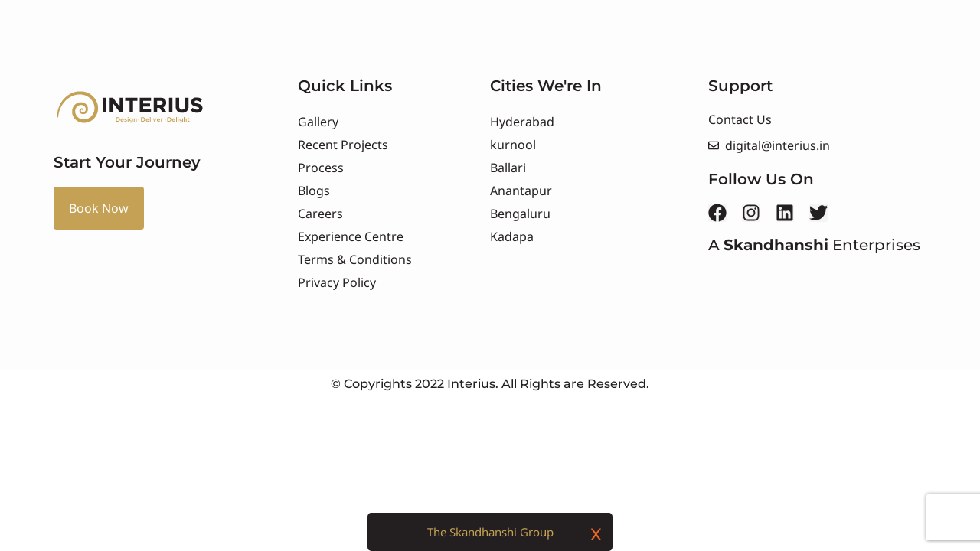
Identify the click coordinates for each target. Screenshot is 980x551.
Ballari (508, 168)
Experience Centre (351, 236)
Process (321, 168)
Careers (320, 214)
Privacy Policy (337, 282)
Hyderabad (522, 122)
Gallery (318, 122)
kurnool (513, 145)
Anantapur (521, 191)
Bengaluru (520, 214)
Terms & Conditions (355, 259)
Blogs (314, 191)
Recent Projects (343, 145)
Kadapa (512, 236)
